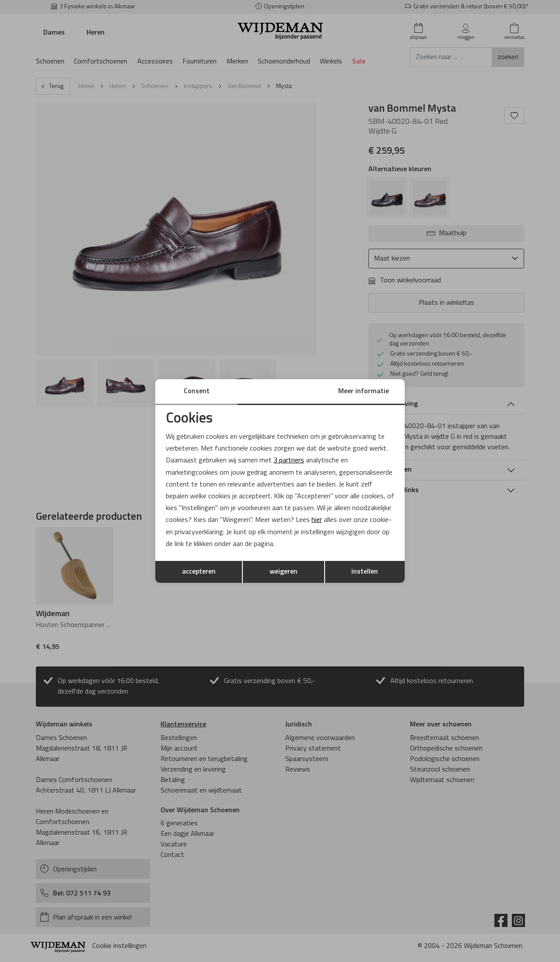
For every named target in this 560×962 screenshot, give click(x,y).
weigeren (283, 572)
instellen (365, 572)
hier (317, 520)
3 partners (289, 461)
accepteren (199, 572)
